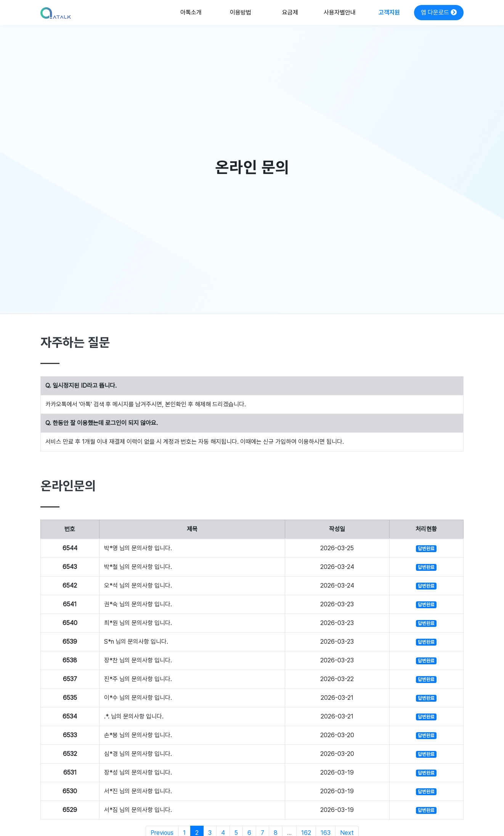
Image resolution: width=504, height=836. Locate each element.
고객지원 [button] (389, 12)
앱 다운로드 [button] (439, 12)
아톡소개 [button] (191, 12)
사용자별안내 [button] (340, 12)
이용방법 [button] (241, 12)
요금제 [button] (290, 12)
